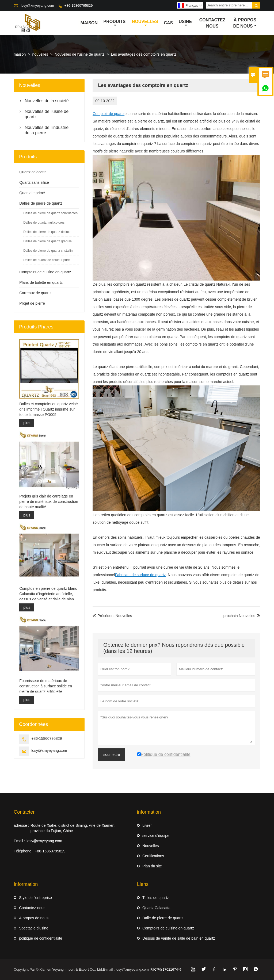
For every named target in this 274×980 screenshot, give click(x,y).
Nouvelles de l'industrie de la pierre (47, 130)
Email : (19, 841)
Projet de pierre (32, 303)
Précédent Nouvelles (112, 616)
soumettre (112, 755)
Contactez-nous (32, 908)
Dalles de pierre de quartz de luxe (47, 232)
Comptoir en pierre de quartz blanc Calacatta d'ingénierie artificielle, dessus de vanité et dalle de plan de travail (48, 594)
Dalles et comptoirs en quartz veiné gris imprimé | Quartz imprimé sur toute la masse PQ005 (49, 409)
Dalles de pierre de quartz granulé (47, 241)
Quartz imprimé (32, 193)
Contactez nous (212, 23)
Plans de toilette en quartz (41, 282)
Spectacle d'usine (34, 928)
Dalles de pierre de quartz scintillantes (50, 213)
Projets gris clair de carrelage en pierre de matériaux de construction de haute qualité (49, 502)
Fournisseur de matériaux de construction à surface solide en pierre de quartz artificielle (46, 686)
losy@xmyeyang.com (37, 5)
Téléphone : (24, 851)
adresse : (21, 825)
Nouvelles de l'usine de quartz (79, 54)
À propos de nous (245, 23)
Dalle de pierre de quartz (163, 918)
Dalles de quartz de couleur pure (46, 260)
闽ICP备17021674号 (166, 969)
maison (89, 23)
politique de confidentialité (41, 938)
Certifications (153, 856)
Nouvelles (151, 846)
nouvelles (145, 23)
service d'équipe (156, 836)
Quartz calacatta (33, 172)
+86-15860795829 (79, 5)
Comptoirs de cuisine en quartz (45, 272)
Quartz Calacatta (156, 908)
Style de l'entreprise (35, 898)
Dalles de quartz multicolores (44, 223)
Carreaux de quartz (35, 293)
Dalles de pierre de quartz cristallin (48, 251)
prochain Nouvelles (239, 616)
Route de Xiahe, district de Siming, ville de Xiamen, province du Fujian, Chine (73, 828)
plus (27, 423)
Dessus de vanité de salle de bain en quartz (179, 938)
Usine (185, 23)
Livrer (147, 825)
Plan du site (152, 866)
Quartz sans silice (34, 182)
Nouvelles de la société (47, 101)
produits (115, 23)
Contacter (24, 812)
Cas (168, 23)
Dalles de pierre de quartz (41, 203)
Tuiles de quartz (156, 898)
